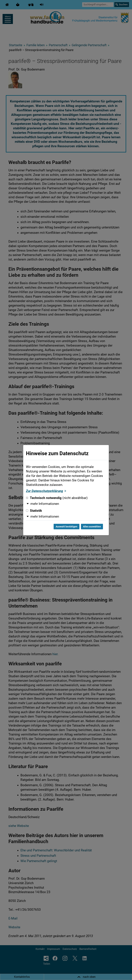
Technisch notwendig (57, 498)
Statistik (34, 511)
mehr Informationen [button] (45, 504)
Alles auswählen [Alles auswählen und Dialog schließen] (92, 527)
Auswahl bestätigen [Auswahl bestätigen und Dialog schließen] (67, 527)
